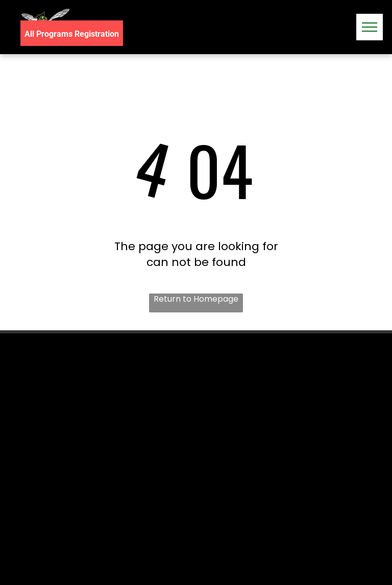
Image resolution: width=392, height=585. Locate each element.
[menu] (370, 27)
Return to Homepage (196, 299)
